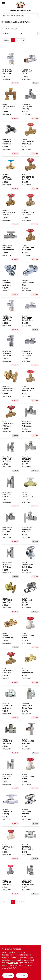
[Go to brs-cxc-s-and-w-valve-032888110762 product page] (11, 421)
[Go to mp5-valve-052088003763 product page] (30, 880)
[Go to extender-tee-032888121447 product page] (11, 633)
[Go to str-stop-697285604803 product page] (30, 598)
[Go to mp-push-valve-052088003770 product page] (11, 245)
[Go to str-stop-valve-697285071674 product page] (30, 351)
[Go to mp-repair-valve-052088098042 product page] (30, 844)
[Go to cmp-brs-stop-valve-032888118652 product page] (30, 174)
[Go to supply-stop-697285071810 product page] (11, 139)
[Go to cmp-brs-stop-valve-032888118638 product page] (30, 139)
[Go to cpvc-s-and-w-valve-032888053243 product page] (30, 633)
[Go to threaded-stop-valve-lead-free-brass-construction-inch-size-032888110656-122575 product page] (30, 210)
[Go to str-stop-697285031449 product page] (30, 69)
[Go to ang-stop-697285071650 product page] (11, 351)
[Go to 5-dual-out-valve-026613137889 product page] (11, 386)
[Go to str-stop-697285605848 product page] (11, 809)
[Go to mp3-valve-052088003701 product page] (11, 527)
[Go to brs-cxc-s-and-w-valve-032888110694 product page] (11, 668)
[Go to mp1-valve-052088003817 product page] (30, 457)
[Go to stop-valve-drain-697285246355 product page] (11, 174)
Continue (8, 975)
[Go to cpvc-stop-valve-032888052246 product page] (11, 844)
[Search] (38, 15)
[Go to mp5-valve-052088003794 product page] (30, 527)
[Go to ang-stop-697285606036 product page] (11, 280)
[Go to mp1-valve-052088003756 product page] (11, 562)
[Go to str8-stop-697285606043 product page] (30, 280)
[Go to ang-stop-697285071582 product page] (11, 316)
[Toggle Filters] (38, 34)
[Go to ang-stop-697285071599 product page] (11, 69)
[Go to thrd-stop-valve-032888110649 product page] (30, 386)
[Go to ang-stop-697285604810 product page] (30, 739)
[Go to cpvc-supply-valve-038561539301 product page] (30, 492)
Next (23, 40)
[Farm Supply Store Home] (21, 5)
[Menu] (3, 3)
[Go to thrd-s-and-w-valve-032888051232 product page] (11, 880)
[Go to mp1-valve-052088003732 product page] (30, 421)
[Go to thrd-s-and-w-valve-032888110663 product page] (30, 245)
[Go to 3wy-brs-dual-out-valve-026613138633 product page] (11, 598)
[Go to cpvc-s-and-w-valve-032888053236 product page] (30, 774)
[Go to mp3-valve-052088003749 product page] (11, 774)
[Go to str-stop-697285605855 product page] (30, 809)
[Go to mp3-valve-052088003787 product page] (11, 457)
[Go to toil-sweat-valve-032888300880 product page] (11, 104)
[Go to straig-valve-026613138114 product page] (30, 703)
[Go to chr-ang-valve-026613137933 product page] (11, 739)
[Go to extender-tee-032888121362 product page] (30, 668)
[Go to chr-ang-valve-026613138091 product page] (11, 703)
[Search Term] (21, 16)
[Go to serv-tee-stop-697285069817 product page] (30, 104)
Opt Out (22, 975)
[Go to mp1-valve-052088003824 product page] (11, 492)
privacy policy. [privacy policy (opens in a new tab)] (13, 963)
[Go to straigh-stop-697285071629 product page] (30, 316)
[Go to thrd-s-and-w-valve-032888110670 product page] (11, 210)
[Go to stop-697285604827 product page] (30, 562)
